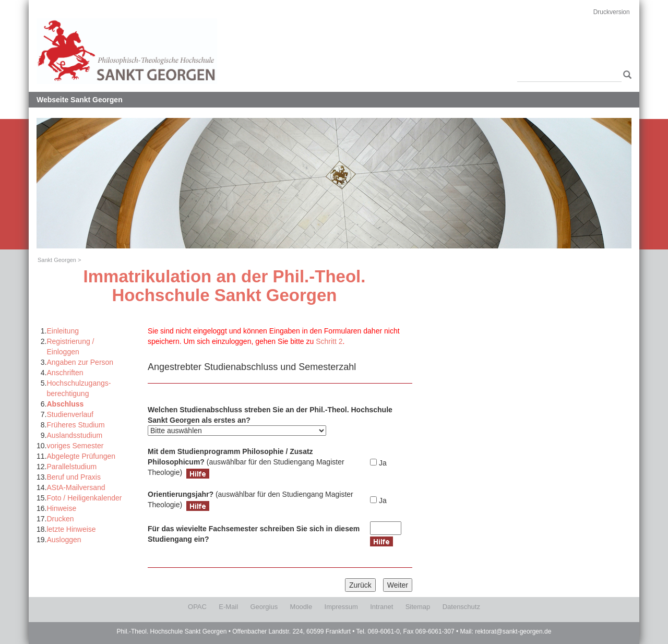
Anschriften (65, 373)
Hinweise (61, 508)
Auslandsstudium (74, 435)
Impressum (341, 607)
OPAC (197, 607)
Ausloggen (64, 540)
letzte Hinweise (71, 529)
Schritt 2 (329, 341)
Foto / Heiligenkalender (84, 498)
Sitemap (418, 607)
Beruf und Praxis (74, 477)
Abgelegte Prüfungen (81, 456)
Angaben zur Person (80, 362)
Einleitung (63, 331)
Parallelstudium (71, 467)
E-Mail (228, 607)
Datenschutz (461, 607)
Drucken (60, 519)
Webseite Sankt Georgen (80, 100)
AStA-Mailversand (76, 487)
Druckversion (612, 12)
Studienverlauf (70, 414)
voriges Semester (75, 446)
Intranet (381, 607)
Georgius (264, 607)
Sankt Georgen (57, 260)
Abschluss (65, 404)
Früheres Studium (75, 425)
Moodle (301, 607)
